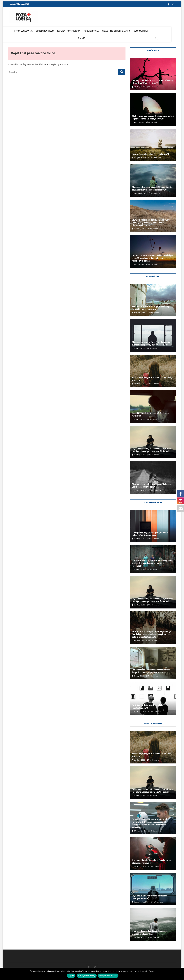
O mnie (150, 31)
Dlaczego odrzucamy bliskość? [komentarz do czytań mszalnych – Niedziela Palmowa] (152, 181)
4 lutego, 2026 (138, 115)
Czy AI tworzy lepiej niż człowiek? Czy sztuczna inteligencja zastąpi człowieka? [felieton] (153, 443)
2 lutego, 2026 (138, 669)
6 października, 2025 (140, 895)
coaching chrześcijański (112, 31)
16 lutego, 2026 (138, 532)
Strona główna (19, 31)
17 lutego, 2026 (138, 341)
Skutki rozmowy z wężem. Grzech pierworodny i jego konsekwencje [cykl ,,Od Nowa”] (153, 110)
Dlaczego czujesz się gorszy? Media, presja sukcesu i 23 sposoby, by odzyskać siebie (151, 336)
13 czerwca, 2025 (139, 930)
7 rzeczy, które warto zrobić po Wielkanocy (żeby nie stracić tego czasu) (151, 301)
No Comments (153, 80)
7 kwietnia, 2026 (139, 306)
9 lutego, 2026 (138, 633)
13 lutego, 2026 (138, 80)
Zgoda (71, 976)
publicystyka (86, 31)
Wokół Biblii (136, 31)
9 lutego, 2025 (138, 257)
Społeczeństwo (40, 31)
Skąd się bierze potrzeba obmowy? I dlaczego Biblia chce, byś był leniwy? (152, 478)
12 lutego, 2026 (138, 377)
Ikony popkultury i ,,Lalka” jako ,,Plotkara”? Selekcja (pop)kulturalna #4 (151, 527)
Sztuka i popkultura (64, 31)
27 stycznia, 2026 (139, 824)
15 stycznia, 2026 (139, 859)
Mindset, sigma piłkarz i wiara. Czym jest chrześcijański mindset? (150, 926)
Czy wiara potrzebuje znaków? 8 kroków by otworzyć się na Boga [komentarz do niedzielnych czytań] (151, 216)
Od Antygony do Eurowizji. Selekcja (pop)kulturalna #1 (147, 700)
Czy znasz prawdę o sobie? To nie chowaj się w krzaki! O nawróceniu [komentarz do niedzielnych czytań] (152, 251)
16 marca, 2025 (138, 222)
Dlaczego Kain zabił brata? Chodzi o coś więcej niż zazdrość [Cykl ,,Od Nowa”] (153, 75)
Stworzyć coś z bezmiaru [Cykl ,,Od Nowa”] (150, 147)
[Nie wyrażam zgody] (180, 974)
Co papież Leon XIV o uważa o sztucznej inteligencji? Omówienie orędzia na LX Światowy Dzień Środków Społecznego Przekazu (149, 816)
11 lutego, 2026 (138, 412)
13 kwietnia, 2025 (139, 186)
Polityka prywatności (108, 976)
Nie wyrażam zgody (87, 976)
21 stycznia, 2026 (139, 151)
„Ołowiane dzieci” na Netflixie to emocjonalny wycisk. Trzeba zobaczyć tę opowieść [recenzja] (152, 556)
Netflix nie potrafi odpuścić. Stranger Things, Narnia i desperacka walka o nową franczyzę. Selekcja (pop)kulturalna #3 (152, 627)
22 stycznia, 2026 (139, 704)
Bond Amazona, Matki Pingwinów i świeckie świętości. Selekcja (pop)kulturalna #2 (151, 664)
